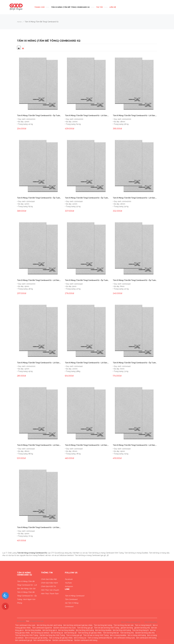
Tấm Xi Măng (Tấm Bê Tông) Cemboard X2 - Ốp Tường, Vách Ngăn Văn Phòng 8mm (135, 280)
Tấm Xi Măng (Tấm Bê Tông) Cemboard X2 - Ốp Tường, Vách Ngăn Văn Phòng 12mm (39, 198)
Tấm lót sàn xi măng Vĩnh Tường (96, 635)
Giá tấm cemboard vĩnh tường (86, 640)
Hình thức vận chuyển (50, 590)
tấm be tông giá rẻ (50, 630)
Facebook (69, 579)
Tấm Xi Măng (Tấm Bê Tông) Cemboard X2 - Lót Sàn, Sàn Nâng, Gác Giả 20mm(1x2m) (87, 116)
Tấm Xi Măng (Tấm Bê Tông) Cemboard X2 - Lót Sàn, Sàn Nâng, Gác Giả (27, 585)
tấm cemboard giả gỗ (24, 640)
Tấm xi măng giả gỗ (74, 635)
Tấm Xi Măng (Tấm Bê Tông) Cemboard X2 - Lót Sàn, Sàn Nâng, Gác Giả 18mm (39, 445)
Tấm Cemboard (71, 599)
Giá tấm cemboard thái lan (63, 640)
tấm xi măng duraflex (118, 635)
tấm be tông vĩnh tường (85, 630)
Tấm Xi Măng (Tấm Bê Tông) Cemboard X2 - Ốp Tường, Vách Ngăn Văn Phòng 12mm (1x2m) (39, 116)
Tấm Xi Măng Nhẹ (151, 622)
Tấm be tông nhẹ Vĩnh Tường (27, 635)
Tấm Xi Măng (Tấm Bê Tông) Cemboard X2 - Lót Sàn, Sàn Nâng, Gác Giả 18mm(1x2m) (135, 116)
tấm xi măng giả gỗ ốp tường (36, 638)
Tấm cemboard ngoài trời (42, 628)
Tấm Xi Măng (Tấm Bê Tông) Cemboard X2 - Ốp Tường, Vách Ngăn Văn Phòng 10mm (87, 198)
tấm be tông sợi (57, 633)
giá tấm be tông (127, 628)
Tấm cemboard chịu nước (25, 625)
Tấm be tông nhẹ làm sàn (124, 625)
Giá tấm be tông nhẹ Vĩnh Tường (52, 635)
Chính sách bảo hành (49, 583)
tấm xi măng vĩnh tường (137, 635)
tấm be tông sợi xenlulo (40, 633)
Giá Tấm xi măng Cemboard (72, 605)
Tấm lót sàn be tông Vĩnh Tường (107, 628)
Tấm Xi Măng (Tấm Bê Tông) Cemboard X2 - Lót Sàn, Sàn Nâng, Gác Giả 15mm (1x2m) (39, 280)
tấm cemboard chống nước (124, 638)
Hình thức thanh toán (50, 594)
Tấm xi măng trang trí (143, 625)
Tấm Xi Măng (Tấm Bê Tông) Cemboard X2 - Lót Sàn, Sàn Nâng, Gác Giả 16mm (87, 445)
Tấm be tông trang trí (140, 630)
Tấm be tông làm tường (103, 625)
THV (28, 621)
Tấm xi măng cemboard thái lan (100, 638)
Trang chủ (39, 7)
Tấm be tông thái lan (111, 633)
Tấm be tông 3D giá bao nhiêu (90, 633)
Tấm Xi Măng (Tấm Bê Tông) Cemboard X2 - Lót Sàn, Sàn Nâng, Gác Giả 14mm (39, 527)
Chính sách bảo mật (49, 579)
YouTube (68, 583)
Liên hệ (113, 7)
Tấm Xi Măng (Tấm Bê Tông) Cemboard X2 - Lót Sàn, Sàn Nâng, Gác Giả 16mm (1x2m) (135, 198)
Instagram (69, 586)
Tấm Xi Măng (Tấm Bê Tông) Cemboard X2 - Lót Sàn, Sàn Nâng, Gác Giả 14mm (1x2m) (39, 363)
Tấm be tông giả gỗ (85, 628)
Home (19, 22)
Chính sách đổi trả (48, 586)
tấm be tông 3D (70, 633)
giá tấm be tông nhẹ (142, 628)
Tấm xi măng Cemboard (75, 596)
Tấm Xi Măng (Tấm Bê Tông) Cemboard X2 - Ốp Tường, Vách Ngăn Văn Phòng (27, 598)
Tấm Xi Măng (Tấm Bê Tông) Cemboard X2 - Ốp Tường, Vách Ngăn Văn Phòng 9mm (87, 280)
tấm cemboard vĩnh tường (146, 638)
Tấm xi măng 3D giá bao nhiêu (61, 638)
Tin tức (100, 7)
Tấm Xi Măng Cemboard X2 (130, 622)
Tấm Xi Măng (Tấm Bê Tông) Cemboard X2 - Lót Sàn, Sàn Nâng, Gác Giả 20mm (87, 363)
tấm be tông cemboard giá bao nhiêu (78, 625)
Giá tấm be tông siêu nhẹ (145, 633)
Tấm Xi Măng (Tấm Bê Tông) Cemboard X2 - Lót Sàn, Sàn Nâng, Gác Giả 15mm (135, 445)
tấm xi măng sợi (80, 638)
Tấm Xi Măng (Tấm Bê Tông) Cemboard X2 (70, 7)
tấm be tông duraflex (33, 630)
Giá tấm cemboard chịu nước (64, 628)
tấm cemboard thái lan (42, 640)
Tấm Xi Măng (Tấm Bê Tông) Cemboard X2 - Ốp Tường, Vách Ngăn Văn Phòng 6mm (135, 363)
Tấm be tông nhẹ (127, 633)
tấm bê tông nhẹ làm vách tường (49, 625)
